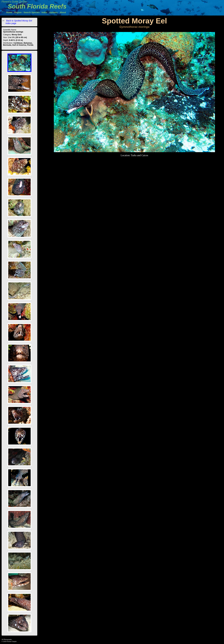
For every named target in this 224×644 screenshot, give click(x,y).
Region (18, 12)
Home (9, 12)
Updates (53, 12)
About (63, 12)
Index (44, 12)
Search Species (32, 12)
